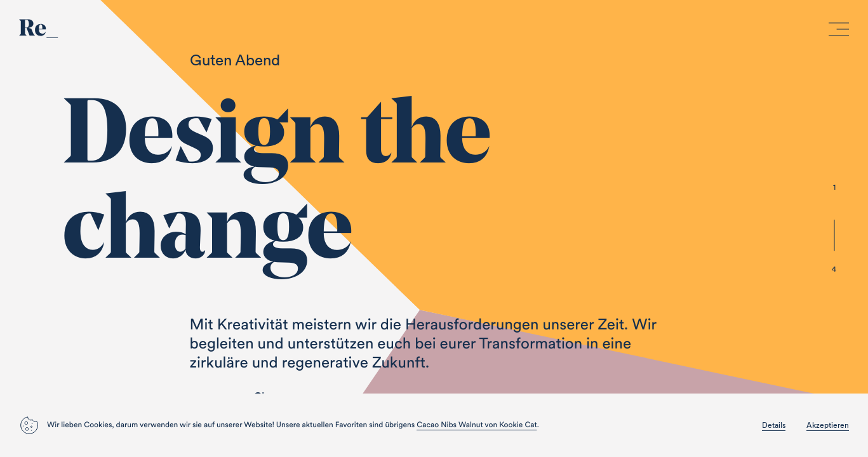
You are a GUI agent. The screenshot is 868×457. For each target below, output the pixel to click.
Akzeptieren (828, 425)
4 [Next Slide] (834, 269)
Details (774, 425)
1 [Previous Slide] (834, 187)
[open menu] (839, 32)
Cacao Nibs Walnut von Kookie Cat (477, 425)
